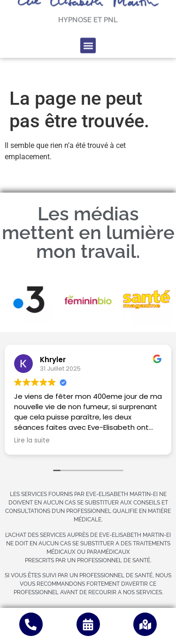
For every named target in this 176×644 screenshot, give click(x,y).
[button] (88, 34)
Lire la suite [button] (32, 441)
